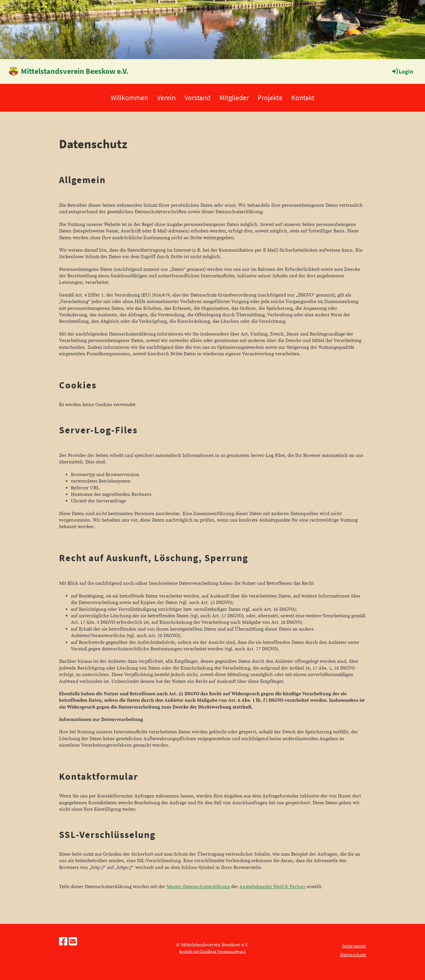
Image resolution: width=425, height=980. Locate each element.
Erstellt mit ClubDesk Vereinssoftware (212, 952)
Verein (166, 98)
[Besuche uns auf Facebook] (63, 942)
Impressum (354, 946)
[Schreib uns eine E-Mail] (73, 942)
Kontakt (303, 98)
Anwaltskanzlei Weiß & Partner (272, 887)
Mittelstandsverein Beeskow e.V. (75, 71)
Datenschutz (353, 955)
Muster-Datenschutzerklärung (198, 887)
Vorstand (197, 98)
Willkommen (129, 98)
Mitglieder (234, 98)
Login (402, 71)
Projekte (270, 98)
